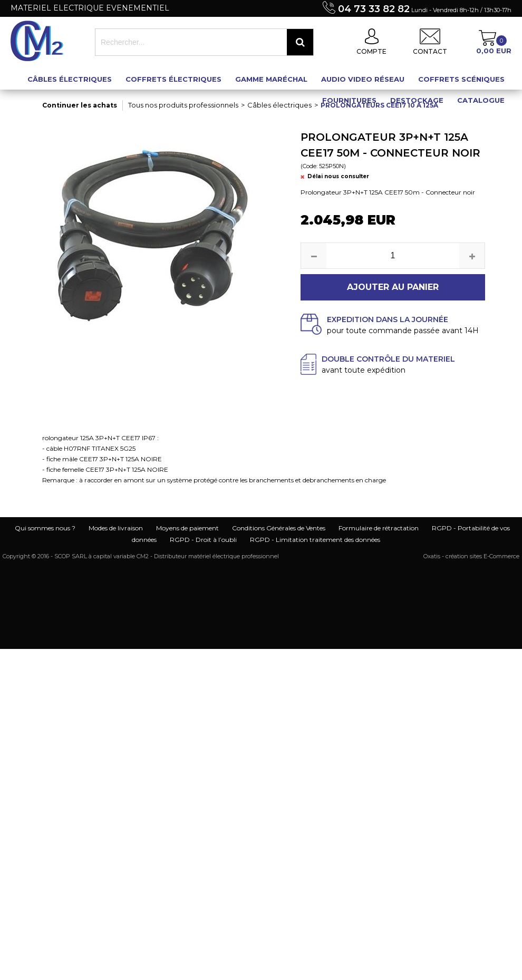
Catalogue (481, 100)
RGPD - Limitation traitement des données (315, 540)
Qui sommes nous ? (45, 528)
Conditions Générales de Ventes (279, 528)
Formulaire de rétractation (379, 528)
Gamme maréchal (271, 79)
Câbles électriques (70, 79)
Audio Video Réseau (363, 79)
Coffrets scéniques (461, 79)
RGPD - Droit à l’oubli (203, 540)
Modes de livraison (116, 528)
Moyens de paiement (187, 528)
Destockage (417, 100)
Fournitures (349, 100)
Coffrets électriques (173, 79)
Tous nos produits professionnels (183, 105)
